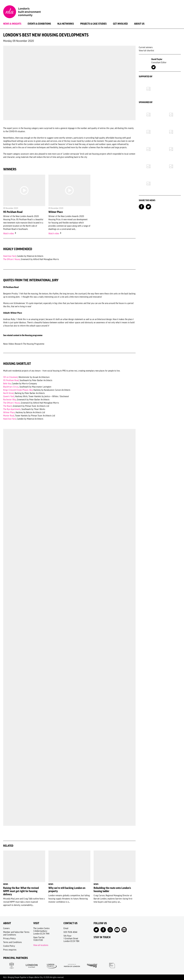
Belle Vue (7, 384)
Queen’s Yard (9, 396)
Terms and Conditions (13, 942)
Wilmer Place (56, 212)
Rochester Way (10, 400)
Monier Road (9, 416)
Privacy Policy (9, 938)
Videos (12, 344)
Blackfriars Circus (11, 387)
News (6, 344)
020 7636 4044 (70, 932)
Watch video (10, 233)
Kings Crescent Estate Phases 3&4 (18, 390)
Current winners (146, 47)
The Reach (8, 406)
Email (66, 928)
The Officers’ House (12, 259)
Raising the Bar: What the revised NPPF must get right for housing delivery (21, 891)
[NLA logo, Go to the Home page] (22, 12)
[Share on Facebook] (141, 206)
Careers (6, 928)
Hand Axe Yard (10, 256)
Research (19, 344)
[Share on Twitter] (148, 206)
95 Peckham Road (13, 212)
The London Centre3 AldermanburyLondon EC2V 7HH (41, 931)
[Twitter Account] (154, 67)
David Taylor (157, 59)
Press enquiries (10, 950)
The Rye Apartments (12, 409)
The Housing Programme (34, 344)
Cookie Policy (9, 946)
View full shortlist (146, 51)
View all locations (41, 945)
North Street (8, 393)
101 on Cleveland (10, 377)
